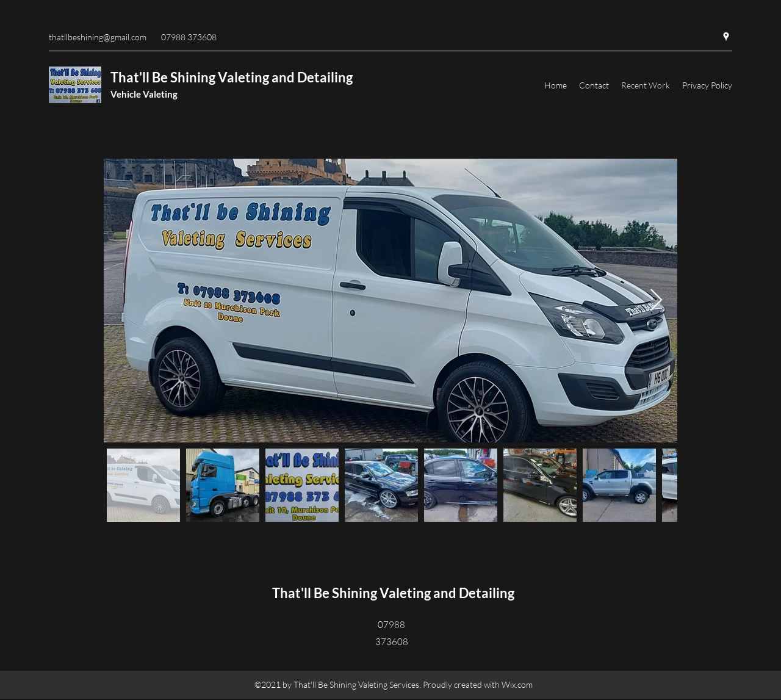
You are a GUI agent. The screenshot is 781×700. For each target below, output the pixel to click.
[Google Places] (726, 37)
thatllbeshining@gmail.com (98, 37)
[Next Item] (656, 301)
